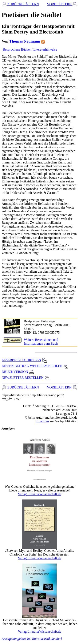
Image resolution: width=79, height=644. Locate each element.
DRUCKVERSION (18, 372)
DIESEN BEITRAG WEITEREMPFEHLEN (35, 366)
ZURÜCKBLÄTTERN (23, 4)
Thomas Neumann (25, 41)
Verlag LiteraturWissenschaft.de (40, 494)
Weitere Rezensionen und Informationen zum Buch (41, 342)
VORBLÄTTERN (60, 4)
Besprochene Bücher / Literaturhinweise (30, 49)
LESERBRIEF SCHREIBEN (24, 360)
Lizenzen (43, 421)
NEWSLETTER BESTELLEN (26, 378)
